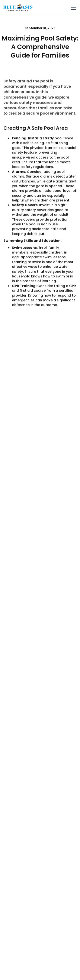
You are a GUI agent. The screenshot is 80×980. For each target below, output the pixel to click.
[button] (72, 8)
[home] (18, 8)
